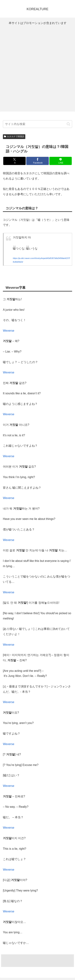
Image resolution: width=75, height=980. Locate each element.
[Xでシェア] (14, 161)
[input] (37, 124)
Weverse (9, 331)
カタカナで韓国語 (14, 136)
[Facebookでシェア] (37, 161)
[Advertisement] (37, 69)
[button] (68, 124)
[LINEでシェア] (61, 161)
